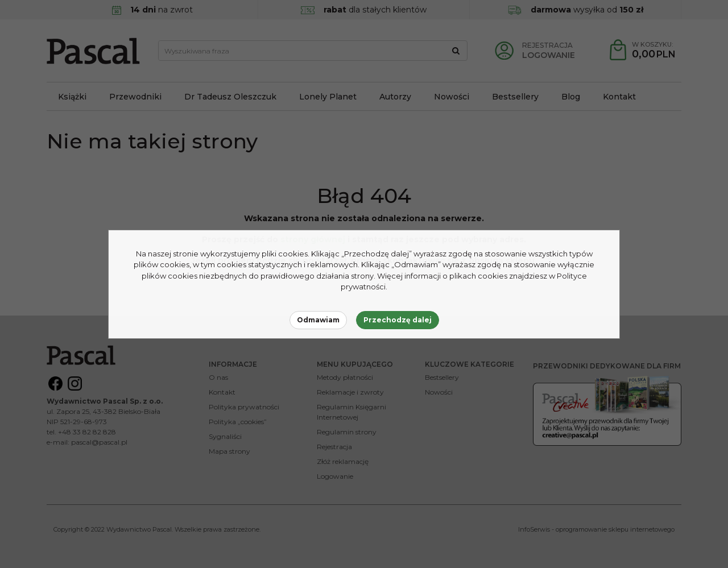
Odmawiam (318, 320)
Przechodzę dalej (398, 320)
